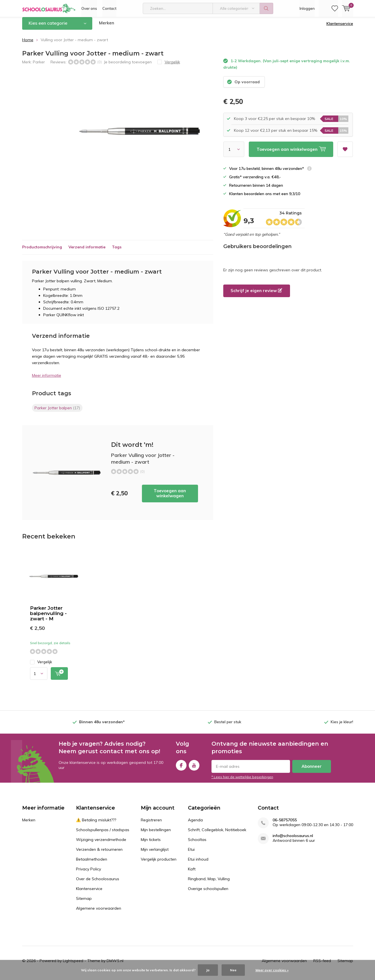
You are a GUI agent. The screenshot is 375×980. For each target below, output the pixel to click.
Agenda (195, 824)
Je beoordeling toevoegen (128, 66)
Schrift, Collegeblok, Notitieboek (217, 834)
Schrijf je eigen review (256, 295)
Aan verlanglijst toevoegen (345, 152)
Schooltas (197, 844)
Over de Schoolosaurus (98, 883)
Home (28, 44)
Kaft (192, 873)
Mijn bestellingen (156, 834)
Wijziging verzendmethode (101, 844)
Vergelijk (41, 666)
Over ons (89, 8)
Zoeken (266, 8)
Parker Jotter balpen (57, 412)
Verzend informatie (87, 251)
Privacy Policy (88, 873)
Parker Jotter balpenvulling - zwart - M (48, 618)
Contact (109, 8)
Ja (208, 970)
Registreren (151, 824)
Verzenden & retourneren (99, 854)
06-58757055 (285, 824)
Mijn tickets (151, 844)
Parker (39, 66)
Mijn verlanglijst (155, 854)
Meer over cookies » (272, 970)
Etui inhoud (198, 863)
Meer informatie (47, 380)
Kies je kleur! (342, 726)
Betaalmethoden (92, 863)
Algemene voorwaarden (99, 912)
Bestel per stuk (228, 726)
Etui (191, 854)
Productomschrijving (42, 251)
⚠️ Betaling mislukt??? (96, 824)
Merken (107, 27)
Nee (233, 970)
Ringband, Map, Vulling (209, 883)
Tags (117, 251)
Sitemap (84, 903)
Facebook (181, 768)
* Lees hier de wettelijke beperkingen (242, 781)
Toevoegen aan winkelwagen (170, 497)
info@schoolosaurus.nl (293, 840)
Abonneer (312, 770)
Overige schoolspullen (208, 893)
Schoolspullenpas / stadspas (103, 834)
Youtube (194, 768)
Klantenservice (340, 28)
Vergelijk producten (159, 863)
